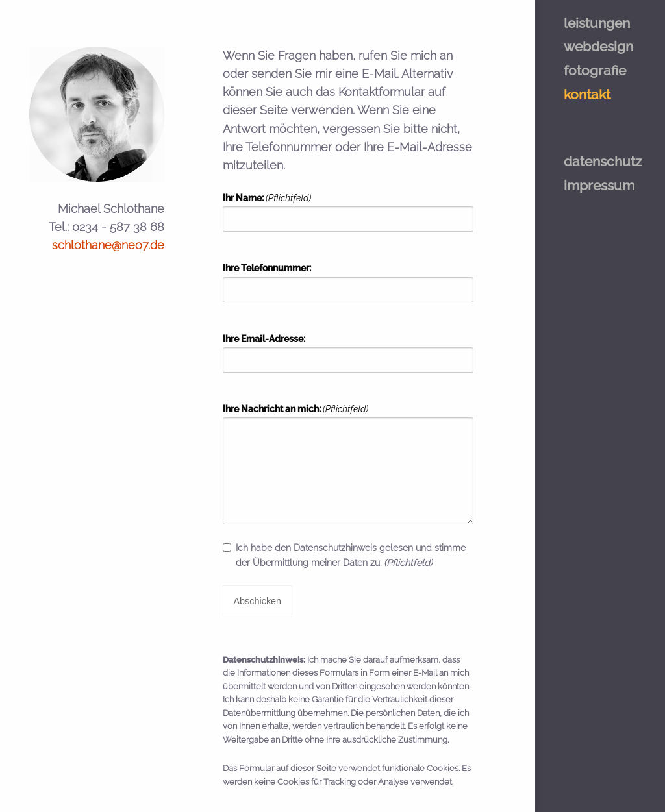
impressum (599, 185)
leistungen (597, 23)
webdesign (598, 46)
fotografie (595, 70)
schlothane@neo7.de (108, 245)
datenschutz (603, 161)
